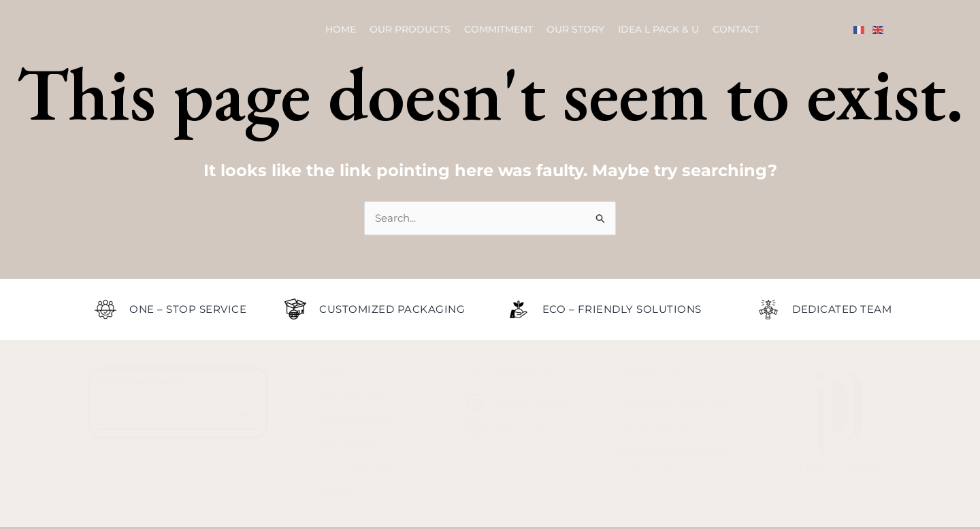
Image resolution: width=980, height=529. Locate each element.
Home (341, 29)
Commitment (499, 29)
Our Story (575, 29)
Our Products (410, 29)
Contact (736, 29)
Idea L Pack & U (658, 29)
